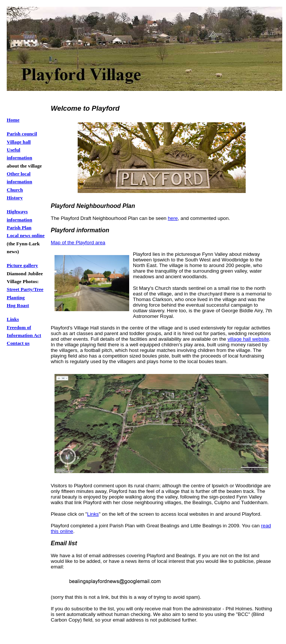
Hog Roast (18, 305)
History (15, 198)
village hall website (248, 339)
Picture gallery (22, 265)
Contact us (18, 343)
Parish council (22, 134)
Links (13, 319)
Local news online (26, 235)
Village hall (19, 142)
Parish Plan (19, 228)
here (173, 218)
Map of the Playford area (78, 243)
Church (15, 190)
